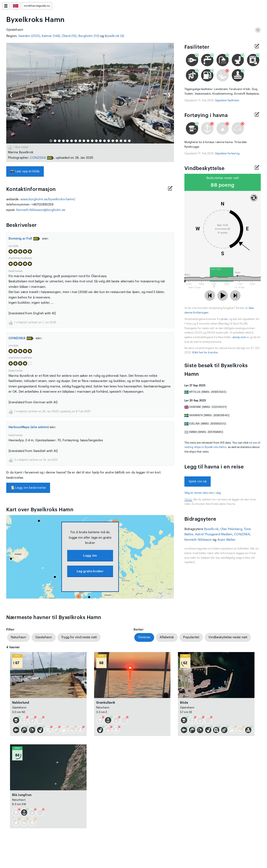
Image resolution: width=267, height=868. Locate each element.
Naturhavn (18, 637)
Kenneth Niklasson (198, 540)
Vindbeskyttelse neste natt (228, 637)
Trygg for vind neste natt (79, 637)
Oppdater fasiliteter (227, 100)
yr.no (224, 319)
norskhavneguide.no (37, 6)
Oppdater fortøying (227, 154)
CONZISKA (38, 158)
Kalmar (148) (51, 36)
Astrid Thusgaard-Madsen (214, 534)
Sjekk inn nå (198, 482)
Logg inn (90, 556)
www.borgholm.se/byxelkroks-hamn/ (48, 199)
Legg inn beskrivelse (28, 488)
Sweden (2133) (29, 36)
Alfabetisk (167, 637)
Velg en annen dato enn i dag (203, 493)
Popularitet (191, 637)
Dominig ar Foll (20, 239)
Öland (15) (69, 36)
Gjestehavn (44, 637)
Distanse (144, 637)
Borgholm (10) (89, 36)
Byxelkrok (211, 529)
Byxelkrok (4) (114, 36)
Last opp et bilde (25, 171)
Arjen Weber (227, 540)
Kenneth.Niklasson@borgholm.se (41, 210)
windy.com (239, 337)
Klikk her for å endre (205, 353)
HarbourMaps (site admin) (29, 427)
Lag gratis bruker (90, 571)
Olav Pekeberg (231, 529)
